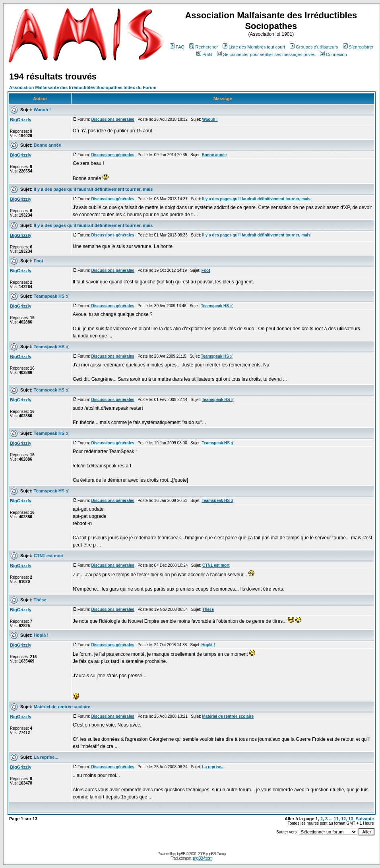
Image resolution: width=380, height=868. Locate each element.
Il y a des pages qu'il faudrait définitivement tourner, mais (93, 189)
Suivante (365, 819)
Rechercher (204, 47)
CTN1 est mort (49, 556)
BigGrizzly (21, 120)
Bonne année (47, 145)
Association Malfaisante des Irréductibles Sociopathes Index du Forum (83, 87)
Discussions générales (112, 119)
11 (336, 819)
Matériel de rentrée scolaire (62, 707)
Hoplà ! (41, 635)
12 (343, 819)
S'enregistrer (358, 47)
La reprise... (46, 757)
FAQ (177, 47)
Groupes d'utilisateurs (314, 47)
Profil (204, 54)
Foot (39, 261)
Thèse (40, 600)
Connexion (333, 54)
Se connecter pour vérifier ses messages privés (266, 54)
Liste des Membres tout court (254, 47)
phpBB (180, 854)
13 (351, 819)
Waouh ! (42, 110)
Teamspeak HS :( (51, 296)
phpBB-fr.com (203, 858)
